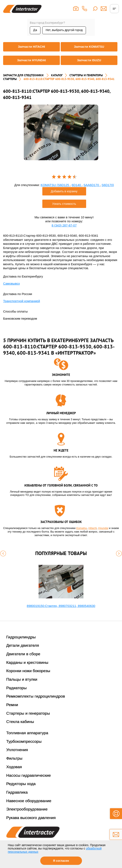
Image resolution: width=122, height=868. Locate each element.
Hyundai (103, 528)
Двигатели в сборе (23, 654)
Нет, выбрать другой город (64, 30)
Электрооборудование (27, 809)
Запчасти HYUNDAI (31, 60)
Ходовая (14, 767)
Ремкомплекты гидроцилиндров (36, 696)
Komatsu (82, 528)
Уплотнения (17, 750)
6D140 (77, 185)
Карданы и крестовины (27, 662)
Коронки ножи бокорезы (28, 671)
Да (35, 30)
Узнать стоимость (64, 204)
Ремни (12, 705)
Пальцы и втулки (22, 679)
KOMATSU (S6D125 (55, 185)
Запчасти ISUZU (89, 60)
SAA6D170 (92, 185)
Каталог (57, 75)
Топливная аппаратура (27, 733)
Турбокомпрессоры (24, 741)
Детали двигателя (23, 645)
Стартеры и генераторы (28, 713)
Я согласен (61, 861)
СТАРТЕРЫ (10, 79)
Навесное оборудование (29, 801)
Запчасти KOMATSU (89, 47)
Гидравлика (17, 792)
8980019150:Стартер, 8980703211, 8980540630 (61, 606)
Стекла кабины (20, 722)
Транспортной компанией (22, 301)
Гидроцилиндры (21, 637)
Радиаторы (16, 688)
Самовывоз (11, 283)
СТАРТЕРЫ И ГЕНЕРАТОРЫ (86, 75)
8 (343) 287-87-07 (64, 225)
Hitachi (93, 528)
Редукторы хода (21, 784)
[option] (61, 132)
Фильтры (14, 758)
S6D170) (108, 185)
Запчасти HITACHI (32, 47)
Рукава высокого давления (31, 818)
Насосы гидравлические (29, 775)
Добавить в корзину (64, 191)
